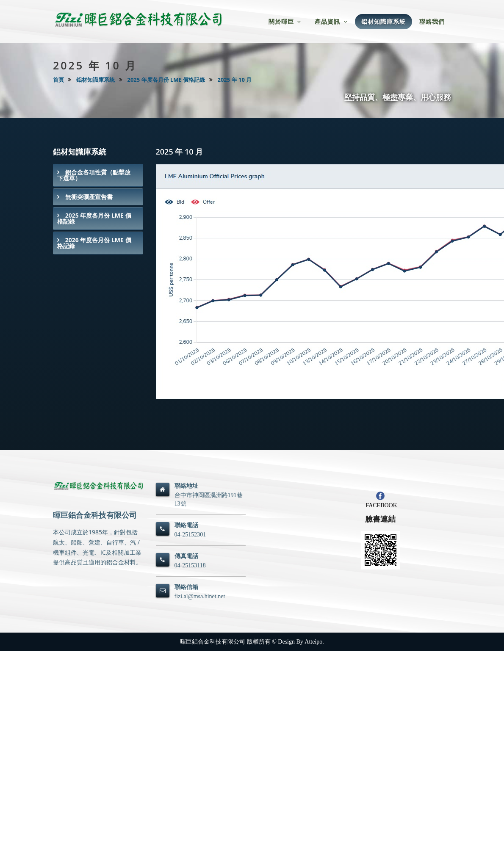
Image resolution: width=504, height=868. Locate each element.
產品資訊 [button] (331, 21)
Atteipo (313, 642)
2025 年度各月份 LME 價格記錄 (166, 80)
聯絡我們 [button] (432, 21)
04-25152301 (190, 535)
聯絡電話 (186, 525)
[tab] (98, 175)
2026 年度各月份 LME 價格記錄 (94, 243)
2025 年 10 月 (235, 80)
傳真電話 (186, 556)
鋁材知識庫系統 (96, 80)
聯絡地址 (186, 486)
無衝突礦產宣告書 (88, 197)
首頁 (58, 80)
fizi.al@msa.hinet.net (200, 596)
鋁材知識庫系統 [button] (384, 21)
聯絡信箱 (186, 587)
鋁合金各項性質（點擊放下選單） (94, 175)
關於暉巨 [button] (285, 21)
